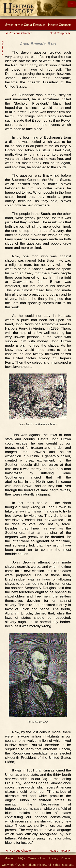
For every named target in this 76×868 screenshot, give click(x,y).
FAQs (21, 858)
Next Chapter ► (60, 33)
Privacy (53, 858)
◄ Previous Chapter (18, 33)
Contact (66, 858)
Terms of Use (37, 858)
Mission (9, 858)
